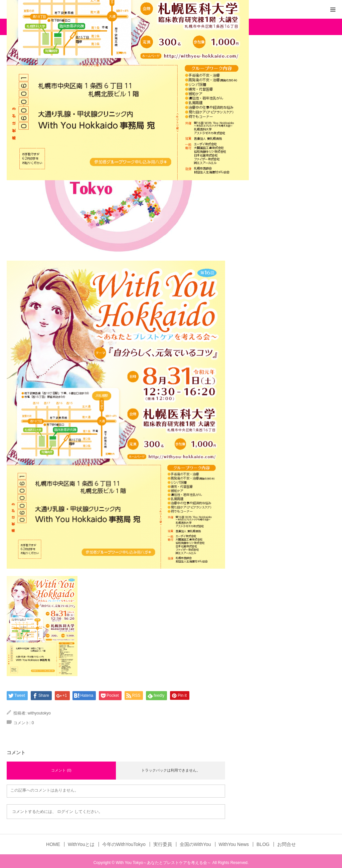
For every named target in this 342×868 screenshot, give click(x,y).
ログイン (65, 812)
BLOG (263, 844)
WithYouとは (81, 844)
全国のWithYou (195, 844)
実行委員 (163, 844)
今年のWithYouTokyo (124, 844)
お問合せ (287, 844)
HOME (53, 844)
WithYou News (234, 844)
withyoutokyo (39, 713)
